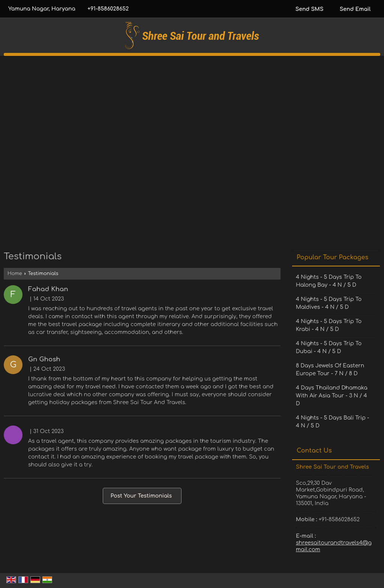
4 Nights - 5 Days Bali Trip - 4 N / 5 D (332, 422)
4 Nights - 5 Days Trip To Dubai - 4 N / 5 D (329, 347)
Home (15, 274)
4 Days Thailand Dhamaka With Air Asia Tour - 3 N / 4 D (332, 396)
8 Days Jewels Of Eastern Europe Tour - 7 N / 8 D (330, 370)
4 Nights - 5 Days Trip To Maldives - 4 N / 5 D (329, 303)
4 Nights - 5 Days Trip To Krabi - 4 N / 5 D (329, 325)
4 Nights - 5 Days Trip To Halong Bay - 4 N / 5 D (329, 281)
